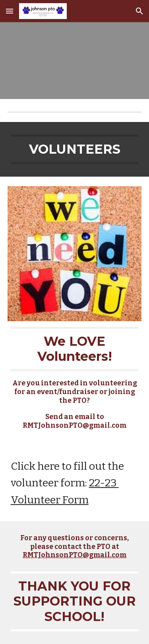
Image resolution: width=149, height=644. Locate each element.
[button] (10, 11)
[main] (75, 149)
